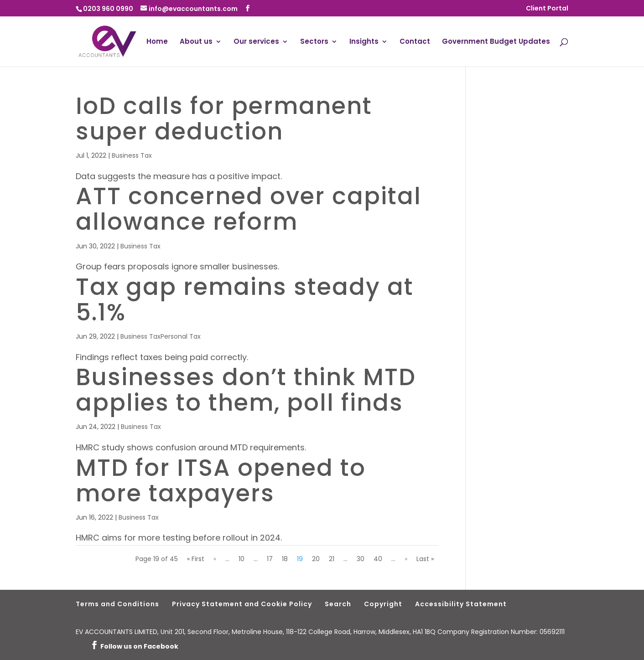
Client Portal (547, 9)
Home (157, 42)
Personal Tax (181, 336)
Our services (256, 42)
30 (361, 559)
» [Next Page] (406, 559)
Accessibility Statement (461, 604)
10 (241, 559)
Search (338, 604)
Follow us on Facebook (139, 646)
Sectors (314, 42)
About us (196, 42)
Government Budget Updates (496, 42)
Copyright (383, 604)
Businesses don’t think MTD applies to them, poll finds (246, 390)
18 (285, 559)
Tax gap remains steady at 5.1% (245, 299)
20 (316, 559)
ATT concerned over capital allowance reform (249, 209)
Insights (364, 42)
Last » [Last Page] (425, 559)
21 (332, 559)
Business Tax (132, 155)
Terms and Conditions (117, 604)
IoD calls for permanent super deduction (224, 119)
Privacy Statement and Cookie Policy (242, 604)
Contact (415, 42)
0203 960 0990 (108, 9)
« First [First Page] (196, 559)
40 (378, 559)
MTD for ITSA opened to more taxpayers (221, 480)
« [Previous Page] (215, 559)
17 (270, 559)
